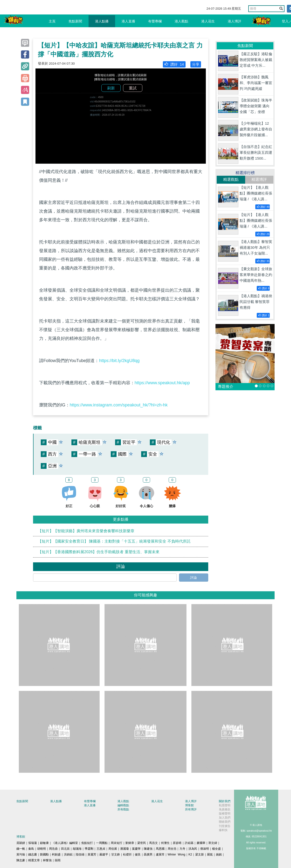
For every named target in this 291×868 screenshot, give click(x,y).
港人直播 (128, 21)
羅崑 (210, 855)
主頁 (52, 21)
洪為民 (193, 849)
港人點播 (102, 21)
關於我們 (225, 801)
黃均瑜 (21, 855)
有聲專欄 (155, 21)
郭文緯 (213, 843)
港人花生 (208, 21)
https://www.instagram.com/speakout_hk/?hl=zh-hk (119, 405)
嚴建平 (104, 855)
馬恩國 (160, 849)
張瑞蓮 (33, 843)
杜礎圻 (127, 855)
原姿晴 (177, 843)
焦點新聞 (75, 21)
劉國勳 (44, 855)
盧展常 (160, 855)
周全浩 (172, 849)
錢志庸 (33, 855)
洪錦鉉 (68, 855)
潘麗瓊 (125, 849)
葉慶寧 (136, 849)
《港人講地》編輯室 (65, 843)
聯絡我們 (225, 822)
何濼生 (165, 843)
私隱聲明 (225, 805)
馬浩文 (153, 843)
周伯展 (113, 849)
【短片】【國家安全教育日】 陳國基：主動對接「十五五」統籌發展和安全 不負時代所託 (114, 541)
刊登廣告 (225, 826)
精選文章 (34, 860)
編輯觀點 (123, 805)
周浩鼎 (53, 849)
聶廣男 (148, 855)
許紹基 (189, 843)
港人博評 (235, 21)
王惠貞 (101, 849)
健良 (138, 855)
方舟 (182, 849)
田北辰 (65, 849)
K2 (190, 855)
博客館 (189, 805)
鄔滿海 (77, 849)
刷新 (111, 88)
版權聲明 (225, 814)
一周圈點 (102, 843)
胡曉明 (42, 849)
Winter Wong (177, 855)
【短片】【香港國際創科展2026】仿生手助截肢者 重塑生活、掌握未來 (99, 552)
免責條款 (225, 809)
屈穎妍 (21, 843)
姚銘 (219, 855)
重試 (133, 88)
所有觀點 (123, 809)
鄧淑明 (205, 849)
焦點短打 (87, 843)
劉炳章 (130, 843)
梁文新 (200, 855)
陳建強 (148, 849)
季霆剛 (89, 849)
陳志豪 (21, 860)
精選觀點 (231, 179)
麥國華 (201, 843)
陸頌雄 (80, 855)
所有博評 (191, 809)
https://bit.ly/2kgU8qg (119, 361)
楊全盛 (216, 849)
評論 (194, 578)
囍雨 (58, 860)
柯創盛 (56, 855)
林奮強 (47, 860)
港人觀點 (181, 21)
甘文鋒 (116, 855)
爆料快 (223, 830)
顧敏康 (44, 843)
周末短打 (117, 843)
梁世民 (142, 843)
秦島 (31, 849)
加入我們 (225, 818)
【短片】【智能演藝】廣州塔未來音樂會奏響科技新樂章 (86, 531)
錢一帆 (21, 849)
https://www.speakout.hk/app (162, 383)
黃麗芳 (92, 855)
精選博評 (259, 179)
